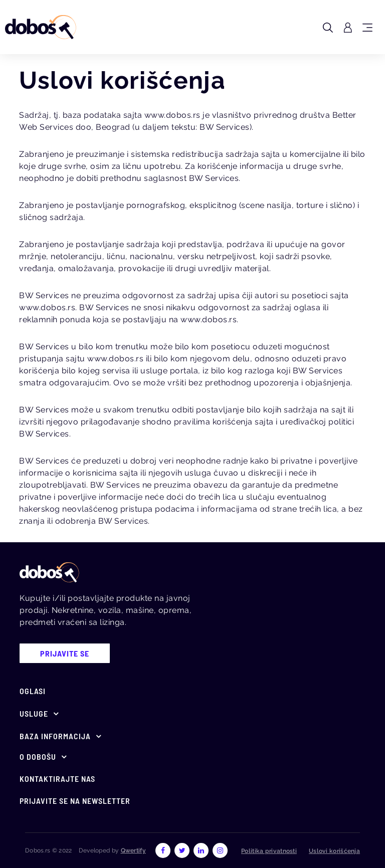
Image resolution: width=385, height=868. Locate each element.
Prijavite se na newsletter (75, 801)
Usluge (34, 713)
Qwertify (133, 850)
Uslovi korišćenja (334, 851)
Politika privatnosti (269, 851)
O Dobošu (38, 756)
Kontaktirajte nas (57, 779)
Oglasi (33, 691)
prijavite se (65, 653)
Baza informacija (55, 736)
